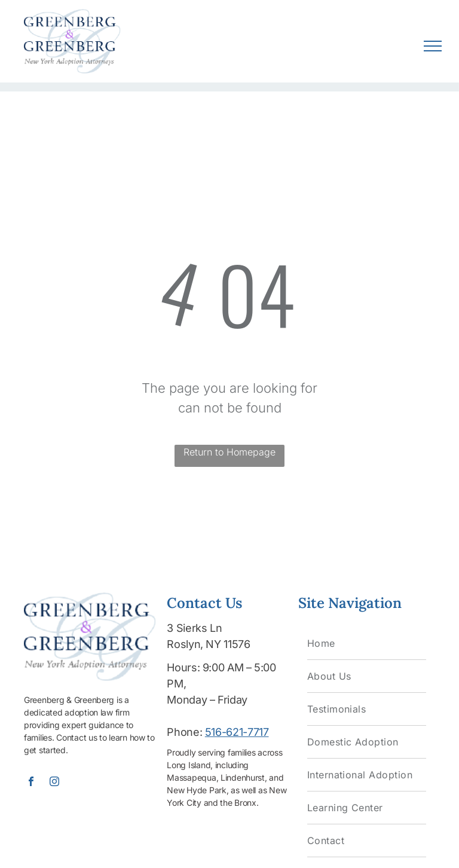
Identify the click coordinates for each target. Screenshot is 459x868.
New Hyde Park (196, 790)
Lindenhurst (243, 777)
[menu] (433, 46)
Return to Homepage (229, 452)
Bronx (245, 803)
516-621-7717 (237, 732)
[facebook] (31, 783)
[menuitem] (367, 644)
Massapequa (191, 777)
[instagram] (54, 783)
